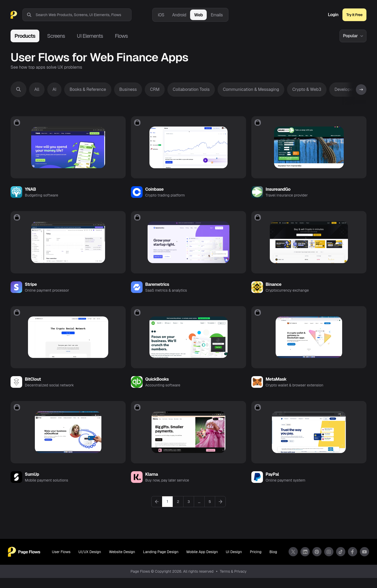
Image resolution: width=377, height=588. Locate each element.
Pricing (256, 562)
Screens (56, 36)
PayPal (272, 484)
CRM (155, 89)
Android (179, 15)
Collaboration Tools (191, 89)
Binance (274, 289)
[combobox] (83, 15)
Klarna (152, 484)
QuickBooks (157, 387)
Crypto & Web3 (307, 89)
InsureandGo (278, 192)
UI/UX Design (89, 562)
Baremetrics (157, 289)
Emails (217, 15)
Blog (274, 562)
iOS (161, 15)
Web (198, 15)
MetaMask (276, 387)
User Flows (61, 562)
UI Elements (90, 36)
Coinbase (154, 192)
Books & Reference (88, 89)
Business (128, 89)
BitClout (33, 387)
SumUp (32, 484)
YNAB (30, 192)
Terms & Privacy (233, 581)
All (37, 89)
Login (333, 15)
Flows (121, 36)
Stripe (31, 289)
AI (55, 89)
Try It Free (354, 15)
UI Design (234, 562)
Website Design (122, 562)
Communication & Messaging (251, 89)
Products (25, 36)
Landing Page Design (161, 562)
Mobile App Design (202, 562)
